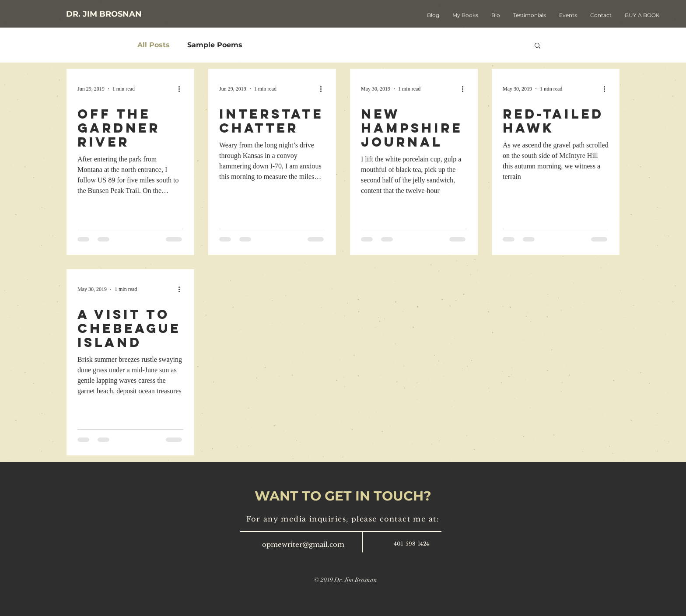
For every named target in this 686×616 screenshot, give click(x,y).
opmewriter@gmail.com (303, 544)
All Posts (154, 45)
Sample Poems (215, 45)
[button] (537, 46)
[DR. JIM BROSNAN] (104, 14)
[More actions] (182, 89)
